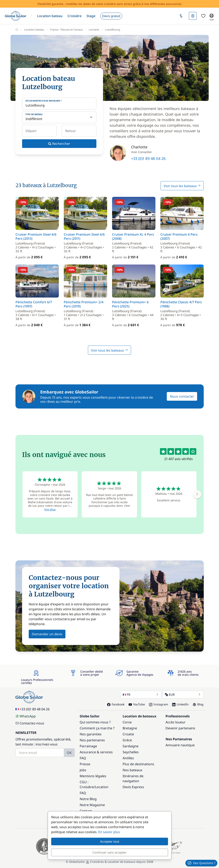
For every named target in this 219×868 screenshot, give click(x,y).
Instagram (159, 704)
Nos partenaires (92, 740)
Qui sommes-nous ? (95, 722)
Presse (85, 764)
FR (141, 694)
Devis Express (133, 787)
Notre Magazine (92, 805)
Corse (127, 722)
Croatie (128, 734)
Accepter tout (110, 841)
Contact (86, 811)
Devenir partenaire (180, 728)
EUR (183, 694)
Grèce (127, 740)
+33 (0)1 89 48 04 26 (148, 158)
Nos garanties (91, 734)
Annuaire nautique (180, 745)
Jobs (83, 770)
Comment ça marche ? (97, 728)
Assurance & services (96, 752)
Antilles (128, 758)
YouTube (137, 704)
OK (69, 753)
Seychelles (131, 752)
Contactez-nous (30, 723)
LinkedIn (180, 704)
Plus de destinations (138, 764)
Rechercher (59, 144)
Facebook (116, 704)
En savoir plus (109, 832)
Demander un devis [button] (47, 634)
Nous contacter (182, 396)
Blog (198, 704)
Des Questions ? (201, 863)
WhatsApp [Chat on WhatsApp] (26, 716)
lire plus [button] (50, 509)
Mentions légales (93, 776)
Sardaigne (131, 746)
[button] (50, 16)
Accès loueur (176, 722)
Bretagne (130, 728)
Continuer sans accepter (109, 852)
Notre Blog (88, 799)
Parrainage (88, 746)
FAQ (83, 758)
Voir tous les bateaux (182, 186)
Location (102, 787)
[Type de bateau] (59, 117)
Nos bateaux (132, 770)
